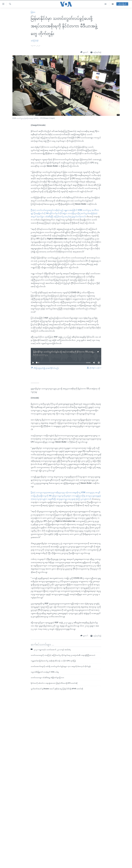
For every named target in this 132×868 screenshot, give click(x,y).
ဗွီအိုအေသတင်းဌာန (42, 355)
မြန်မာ (33, 12)
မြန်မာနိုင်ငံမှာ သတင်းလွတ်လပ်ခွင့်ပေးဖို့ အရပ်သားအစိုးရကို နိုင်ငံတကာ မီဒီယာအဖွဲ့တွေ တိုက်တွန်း (69, 352)
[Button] (84, 52)
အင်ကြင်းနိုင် (35, 41)
